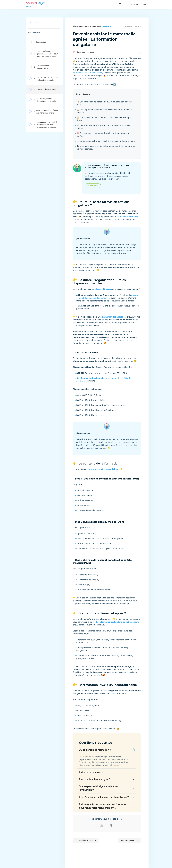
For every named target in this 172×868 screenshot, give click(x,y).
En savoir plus (93, 186)
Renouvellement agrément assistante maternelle (43, 112)
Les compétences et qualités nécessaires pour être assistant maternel (43, 54)
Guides (34, 23)
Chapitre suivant (129, 840)
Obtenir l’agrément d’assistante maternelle (42, 100)
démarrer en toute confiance (89, 73)
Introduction (38, 42)
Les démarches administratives (39, 67)
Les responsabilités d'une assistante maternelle (43, 79)
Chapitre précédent (86, 840)
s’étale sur (102, 289)
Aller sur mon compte (137, 4)
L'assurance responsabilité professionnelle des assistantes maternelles (44, 125)
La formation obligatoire (43, 89)
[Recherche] (120, 4)
